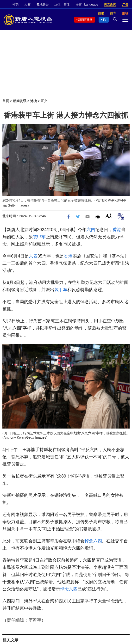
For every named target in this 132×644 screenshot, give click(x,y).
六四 (91, 230)
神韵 (15, 4)
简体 (67, 4)
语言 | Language (87, 4)
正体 (57, 4)
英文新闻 (110, 4)
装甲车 (39, 237)
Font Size (109, 216)
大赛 (27, 4)
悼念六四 (93, 541)
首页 (6, 101)
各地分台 (43, 4)
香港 (117, 230)
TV (104, 20)
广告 (125, 4)
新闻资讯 (20, 101)
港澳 (34, 101)
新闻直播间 (85, 20)
